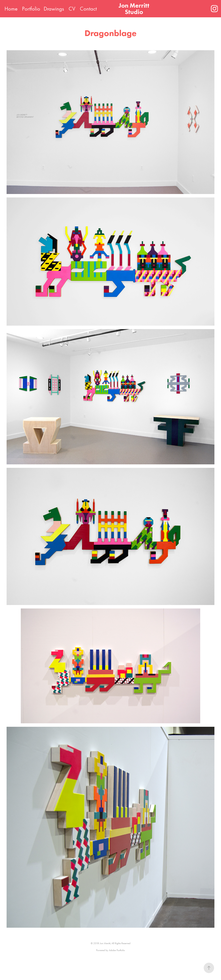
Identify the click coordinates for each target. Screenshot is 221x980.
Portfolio (31, 9)
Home (11, 9)
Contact (88, 9)
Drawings (54, 9)
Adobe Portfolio (117, 950)
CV (72, 9)
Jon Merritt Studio (135, 9)
